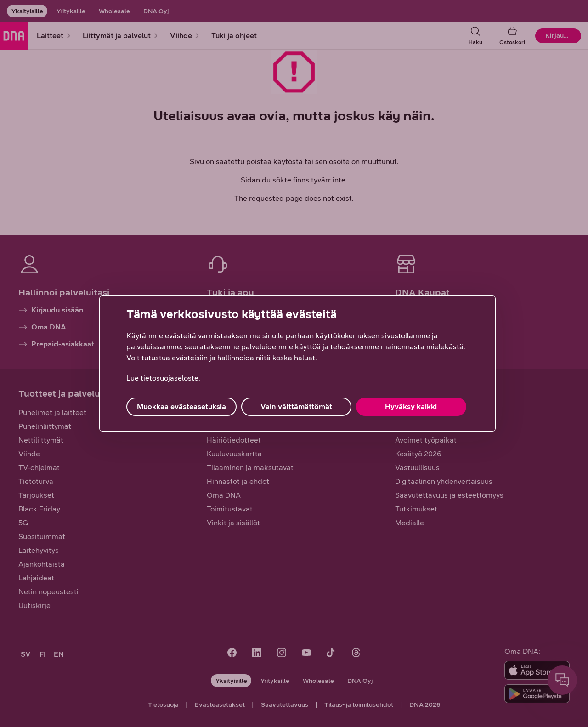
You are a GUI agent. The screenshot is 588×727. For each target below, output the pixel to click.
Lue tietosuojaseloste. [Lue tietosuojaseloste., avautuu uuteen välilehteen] (163, 378)
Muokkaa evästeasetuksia (181, 406)
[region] (297, 363)
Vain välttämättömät (296, 406)
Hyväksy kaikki (411, 406)
